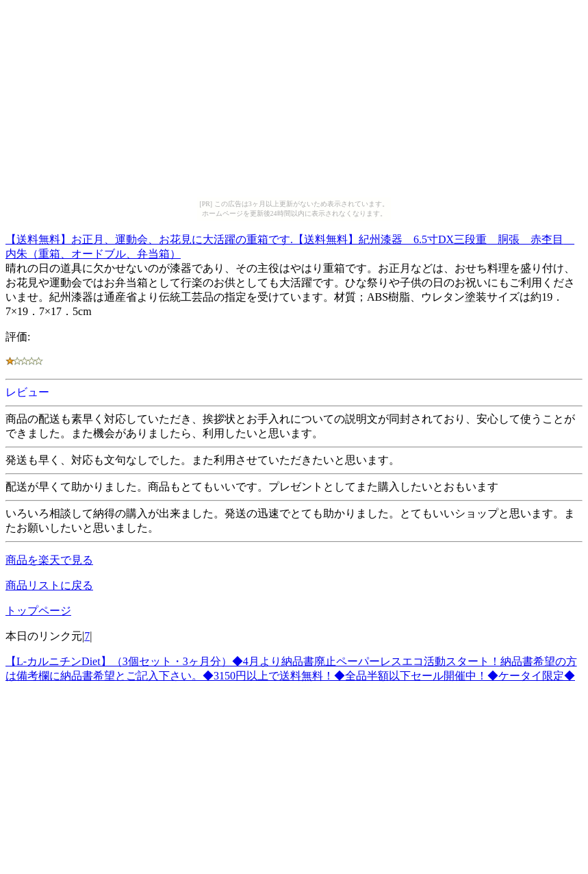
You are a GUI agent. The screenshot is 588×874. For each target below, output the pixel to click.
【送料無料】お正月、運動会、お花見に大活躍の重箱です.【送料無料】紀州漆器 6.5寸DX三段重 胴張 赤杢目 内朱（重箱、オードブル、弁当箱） (290, 245)
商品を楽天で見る (49, 560)
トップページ (38, 611)
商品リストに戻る (49, 585)
